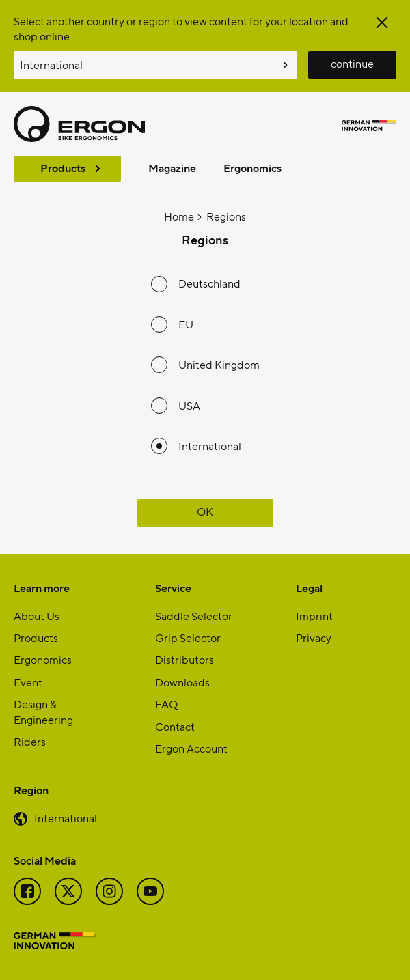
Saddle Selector (194, 616)
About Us (37, 616)
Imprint (314, 616)
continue (352, 63)
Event (28, 682)
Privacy (314, 638)
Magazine (172, 168)
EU (186, 324)
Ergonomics (252, 168)
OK (205, 511)
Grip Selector (188, 638)
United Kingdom (219, 364)
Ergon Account (191, 748)
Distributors (184, 659)
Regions (226, 216)
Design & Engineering (43, 711)
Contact (175, 726)
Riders (30, 741)
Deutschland (209, 283)
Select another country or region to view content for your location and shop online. (181, 28)
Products (63, 168)
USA (189, 405)
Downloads (182, 682)
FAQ (166, 704)
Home (179, 216)
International (210, 446)
